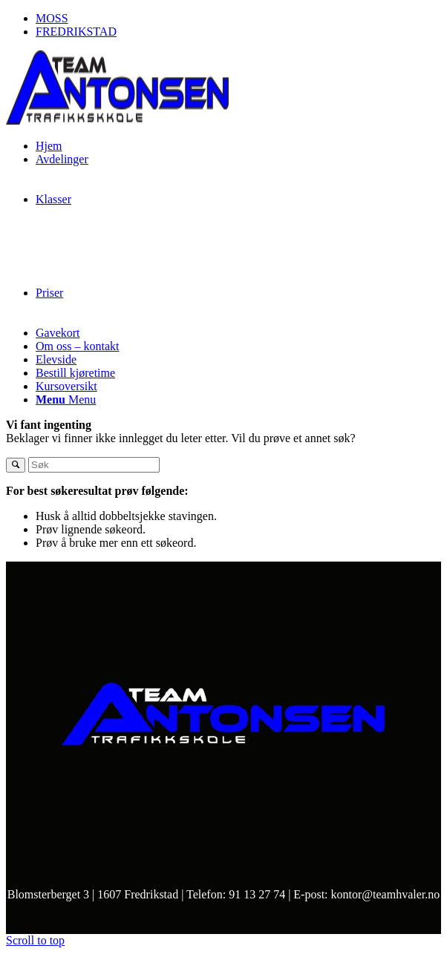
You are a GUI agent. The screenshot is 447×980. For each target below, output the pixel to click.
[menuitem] (238, 19)
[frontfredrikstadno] (117, 121)
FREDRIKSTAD (76, 32)
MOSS (52, 18)
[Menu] (66, 399)
